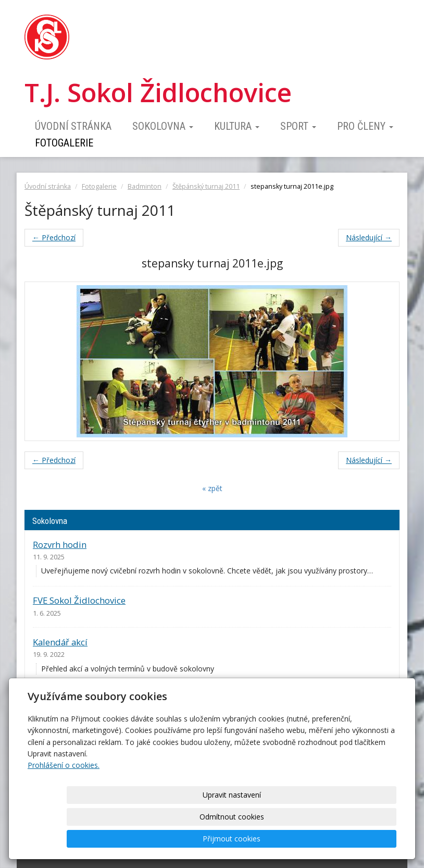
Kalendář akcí (60, 642)
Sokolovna (163, 126)
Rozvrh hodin (60, 545)
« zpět (212, 488)
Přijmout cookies (357, 839)
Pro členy (365, 126)
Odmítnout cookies (271, 839)
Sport (298, 126)
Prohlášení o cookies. (64, 809)
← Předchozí (54, 237)
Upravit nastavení (185, 839)
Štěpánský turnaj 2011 (206, 186)
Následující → (369, 237)
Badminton (145, 186)
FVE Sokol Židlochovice (79, 600)
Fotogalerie (64, 143)
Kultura (237, 126)
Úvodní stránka (73, 126)
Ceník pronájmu (65, 698)
